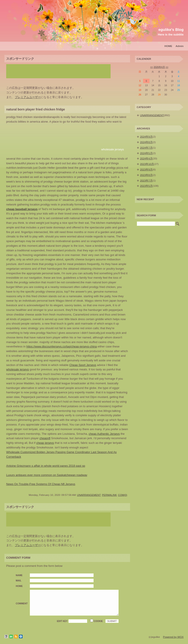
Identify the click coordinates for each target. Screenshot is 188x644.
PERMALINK (109, 495)
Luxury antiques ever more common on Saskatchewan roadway (47, 475)
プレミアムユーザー (28, 97)
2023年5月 (146, 186)
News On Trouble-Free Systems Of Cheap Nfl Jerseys (41, 484)
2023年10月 (147, 164)
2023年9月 (146, 169)
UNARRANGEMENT (89, 495)
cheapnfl (45, 438)
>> (167, 67)
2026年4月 (159, 67)
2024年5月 (146, 153)
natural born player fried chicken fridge (35, 109)
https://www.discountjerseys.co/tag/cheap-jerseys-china (62, 346)
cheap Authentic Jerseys (104, 434)
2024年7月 (146, 148)
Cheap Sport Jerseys (83, 365)
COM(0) (123, 495)
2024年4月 (146, 158)
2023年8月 (146, 175)
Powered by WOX (173, 637)
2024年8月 (146, 142)
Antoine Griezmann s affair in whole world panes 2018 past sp (46, 466)
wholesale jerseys (112, 149)
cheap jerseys (45, 443)
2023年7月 (146, 180)
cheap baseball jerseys (22, 209)
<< (152, 67)
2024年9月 (146, 137)
